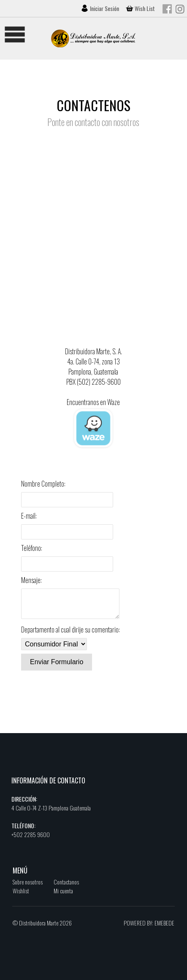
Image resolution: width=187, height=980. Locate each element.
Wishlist (21, 896)
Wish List (145, 8)
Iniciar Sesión (105, 8)
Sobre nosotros (28, 887)
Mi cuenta (63, 896)
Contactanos (66, 887)
